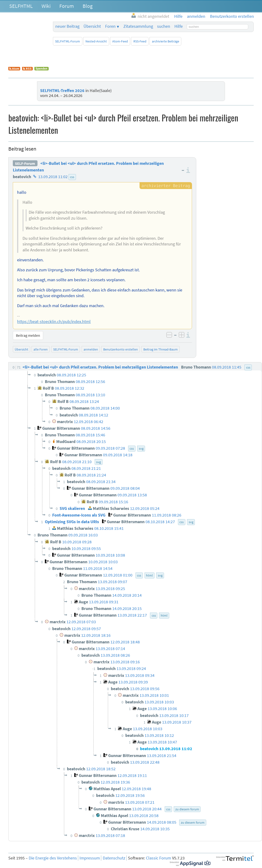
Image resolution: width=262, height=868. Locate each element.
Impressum (90, 858)
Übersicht (92, 26)
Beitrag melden (28, 335)
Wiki (46, 6)
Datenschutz (114, 858)
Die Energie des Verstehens (53, 858)
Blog (88, 6)
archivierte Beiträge (166, 41)
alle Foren (41, 349)
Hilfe (179, 26)
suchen (164, 26)
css (72, 177)
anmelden (91, 349)
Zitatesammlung (138, 26)
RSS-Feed (140, 41)
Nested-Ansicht (96, 41)
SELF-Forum (25, 163)
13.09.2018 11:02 (53, 177)
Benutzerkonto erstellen (121, 349)
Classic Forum (159, 858)
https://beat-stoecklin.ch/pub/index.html (54, 322)
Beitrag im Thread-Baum (161, 349)
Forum (67, 6)
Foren (110, 26)
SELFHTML (21, 6)
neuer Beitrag (67, 26)
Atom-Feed (120, 41)
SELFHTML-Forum (68, 41)
